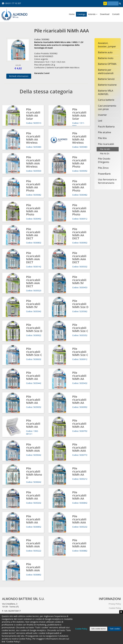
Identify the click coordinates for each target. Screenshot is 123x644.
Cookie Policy (115, 608)
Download (105, 14)
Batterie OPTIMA (107, 64)
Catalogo (81, 14)
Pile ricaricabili (106, 144)
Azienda (93, 14)
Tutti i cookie (115, 629)
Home (72, 14)
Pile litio (102, 138)
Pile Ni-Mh (105, 149)
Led (100, 121)
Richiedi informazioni (19, 76)
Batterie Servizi (106, 79)
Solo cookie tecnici (98, 629)
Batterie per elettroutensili (106, 71)
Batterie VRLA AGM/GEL (106, 92)
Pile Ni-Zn (105, 153)
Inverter (102, 115)
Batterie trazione (107, 85)
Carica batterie (106, 100)
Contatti (116, 14)
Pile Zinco (103, 168)
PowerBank (104, 174)
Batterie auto (105, 52)
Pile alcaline (105, 132)
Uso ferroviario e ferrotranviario (107, 181)
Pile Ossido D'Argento (104, 160)
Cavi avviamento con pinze (107, 107)
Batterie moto (106, 58)
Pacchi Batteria (106, 127)
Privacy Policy (115, 604)
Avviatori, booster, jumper (107, 45)
